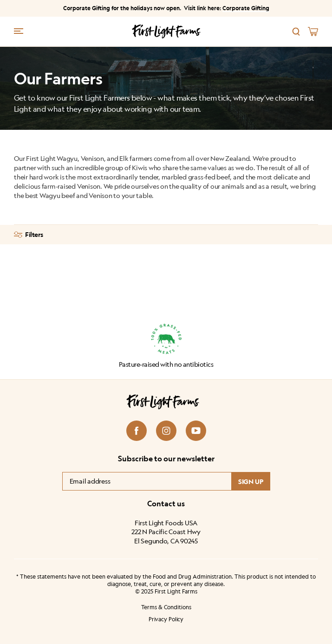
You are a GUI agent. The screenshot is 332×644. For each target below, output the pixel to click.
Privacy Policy (166, 619)
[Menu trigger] (19, 31)
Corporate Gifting (246, 8)
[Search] (296, 32)
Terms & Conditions (166, 607)
